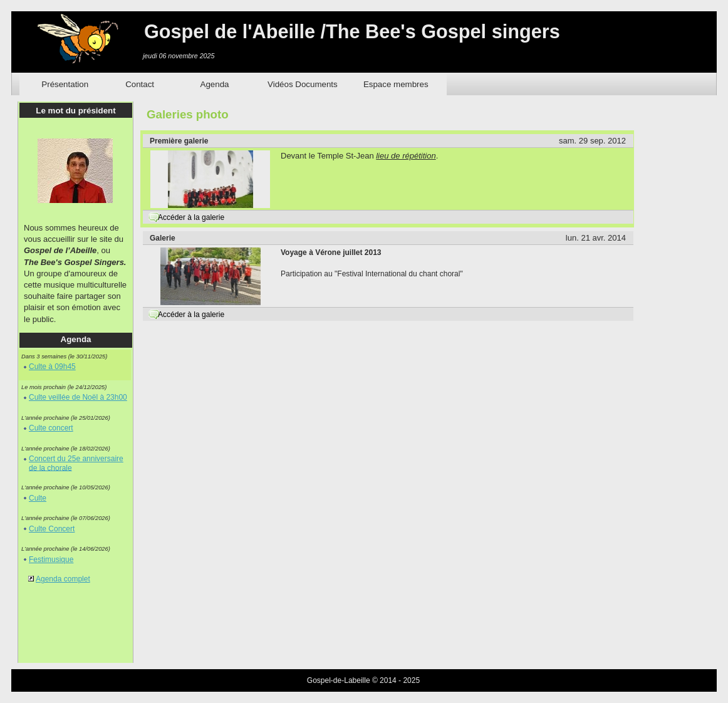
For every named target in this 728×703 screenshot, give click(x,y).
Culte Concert (52, 529)
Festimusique (51, 560)
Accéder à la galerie (191, 217)
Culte (38, 498)
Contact (140, 84)
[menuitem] (65, 84)
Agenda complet (63, 579)
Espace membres (396, 84)
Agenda (215, 84)
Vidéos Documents (303, 84)
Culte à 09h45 (52, 367)
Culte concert (51, 428)
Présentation (65, 84)
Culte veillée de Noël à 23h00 (78, 397)
